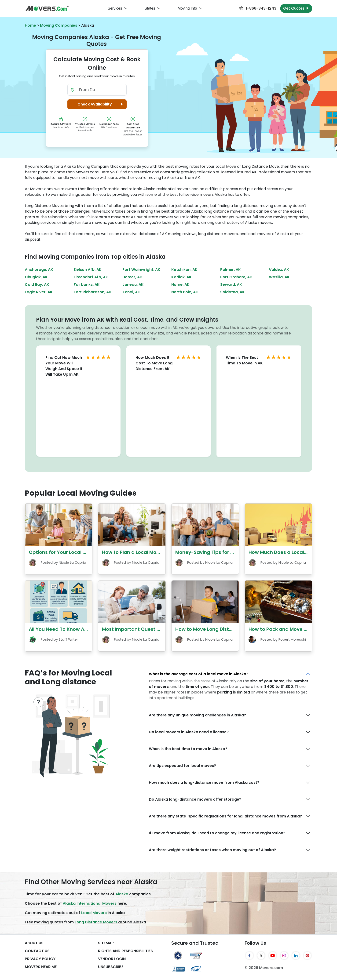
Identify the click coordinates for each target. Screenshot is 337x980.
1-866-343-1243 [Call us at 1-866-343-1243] (258, 8)
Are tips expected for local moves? (182, 766)
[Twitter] (261, 955)
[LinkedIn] (296, 955)
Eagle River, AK (39, 292)
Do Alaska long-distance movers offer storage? (195, 799)
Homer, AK (132, 277)
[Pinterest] (308, 955)
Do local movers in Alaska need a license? (189, 732)
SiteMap (106, 943)
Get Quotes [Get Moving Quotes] (296, 8)
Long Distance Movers (96, 922)
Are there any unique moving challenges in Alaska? (197, 715)
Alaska (122, 894)
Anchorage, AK (39, 270)
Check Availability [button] (101, 104)
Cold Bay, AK (37, 285)
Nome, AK (180, 285)
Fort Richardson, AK (93, 292)
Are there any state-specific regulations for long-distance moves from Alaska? (225, 816)
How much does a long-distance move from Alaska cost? (204, 782)
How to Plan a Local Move (132, 552)
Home (30, 25)
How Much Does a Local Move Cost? (291, 552)
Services (118, 8)
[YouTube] (273, 955)
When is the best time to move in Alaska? (188, 749)
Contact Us (37, 951)
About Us (34, 943)
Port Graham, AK (236, 277)
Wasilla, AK (279, 277)
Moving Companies (59, 25)
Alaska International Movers (90, 903)
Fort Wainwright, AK (141, 270)
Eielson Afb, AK (88, 270)
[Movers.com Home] (47, 9)
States (153, 8)
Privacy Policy (40, 959)
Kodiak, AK (181, 277)
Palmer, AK (231, 270)
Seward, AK (231, 285)
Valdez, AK (279, 270)
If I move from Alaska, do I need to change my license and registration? (217, 833)
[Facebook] (249, 955)
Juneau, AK (133, 285)
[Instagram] (284, 955)
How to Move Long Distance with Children (225, 629)
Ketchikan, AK (184, 270)
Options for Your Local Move (62, 552)
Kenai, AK (131, 292)
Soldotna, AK (233, 292)
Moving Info (190, 8)
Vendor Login (112, 959)
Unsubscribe (111, 967)
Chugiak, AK (36, 277)
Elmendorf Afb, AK (91, 277)
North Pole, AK (185, 292)
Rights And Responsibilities (125, 951)
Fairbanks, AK (87, 285)
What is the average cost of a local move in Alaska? (199, 674)
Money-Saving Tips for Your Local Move (222, 552)
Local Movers (94, 913)
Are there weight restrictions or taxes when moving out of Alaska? (212, 850)
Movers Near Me (41, 967)
